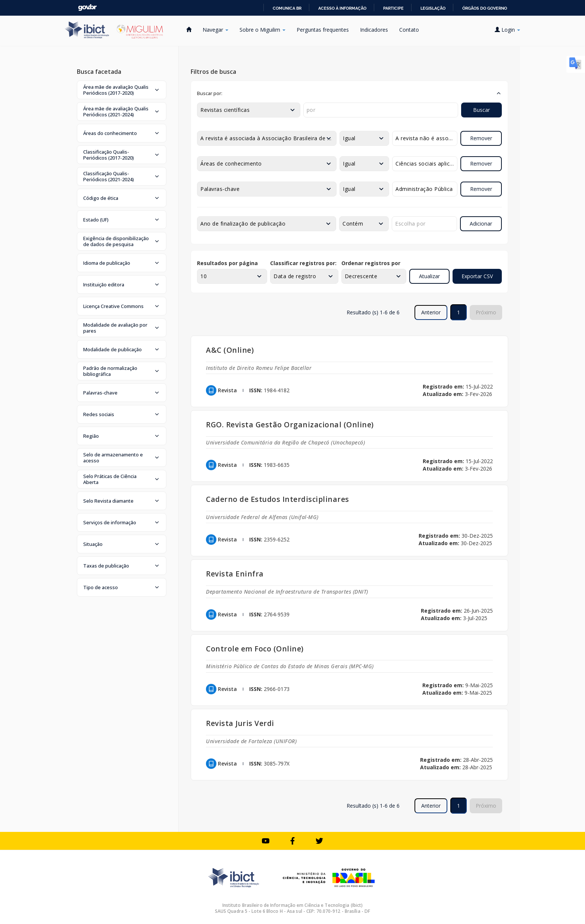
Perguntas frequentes (323, 30)
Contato (409, 30)
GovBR (87, 8)
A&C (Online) (230, 350)
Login (507, 30)
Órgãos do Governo (485, 8)
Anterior (431, 312)
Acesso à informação (342, 8)
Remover (481, 138)
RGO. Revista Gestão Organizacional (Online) (290, 425)
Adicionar (481, 224)
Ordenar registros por (371, 263)
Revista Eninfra (235, 574)
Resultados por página (227, 263)
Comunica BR (287, 8)
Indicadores (374, 30)
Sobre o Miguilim (262, 30)
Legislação (433, 8)
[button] (122, 90)
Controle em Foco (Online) (255, 649)
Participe (393, 8)
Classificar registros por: (303, 263)
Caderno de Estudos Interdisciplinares (278, 499)
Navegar (215, 30)
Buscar (481, 110)
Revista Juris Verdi (240, 723)
